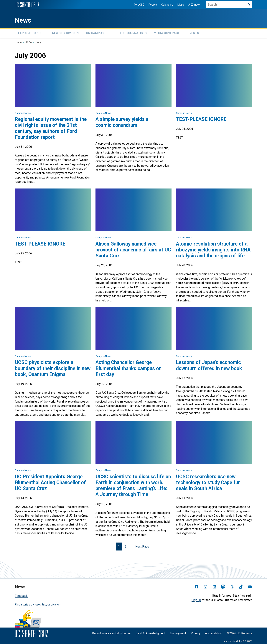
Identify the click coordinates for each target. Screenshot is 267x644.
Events (193, 32)
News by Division (65, 32)
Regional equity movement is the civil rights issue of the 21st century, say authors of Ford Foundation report (51, 127)
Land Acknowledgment (150, 632)
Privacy (196, 632)
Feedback (21, 594)
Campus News (23, 112)
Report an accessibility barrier (112, 632)
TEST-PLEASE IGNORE (201, 118)
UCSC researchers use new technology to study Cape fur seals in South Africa (208, 481)
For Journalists (133, 32)
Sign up (196, 599)
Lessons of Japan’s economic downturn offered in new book (209, 364)
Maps (178, 5)
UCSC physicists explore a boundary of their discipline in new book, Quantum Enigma (53, 367)
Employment (178, 632)
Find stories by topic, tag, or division (38, 603)
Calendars (165, 5)
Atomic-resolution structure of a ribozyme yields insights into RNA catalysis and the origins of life (213, 248)
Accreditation (214, 632)
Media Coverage (167, 32)
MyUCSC (137, 5)
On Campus (95, 32)
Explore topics (30, 32)
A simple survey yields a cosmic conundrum (122, 121)
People (150, 5)
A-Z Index (192, 5)
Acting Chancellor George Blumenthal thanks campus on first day (128, 367)
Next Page (142, 545)
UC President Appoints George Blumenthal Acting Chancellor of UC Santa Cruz (50, 481)
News (25, 20)
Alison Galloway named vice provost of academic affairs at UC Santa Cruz (133, 248)
